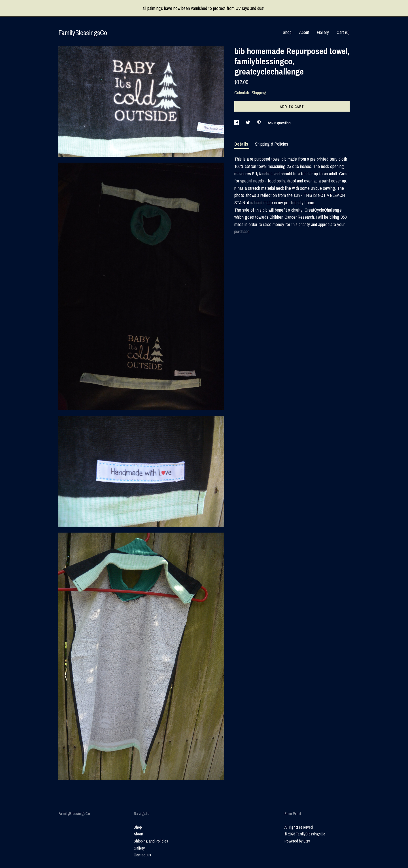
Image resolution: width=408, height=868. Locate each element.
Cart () (343, 32)
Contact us (142, 855)
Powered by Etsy (297, 841)
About (304, 32)
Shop (287, 32)
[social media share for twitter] (248, 123)
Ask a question (279, 123)
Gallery (323, 32)
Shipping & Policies (272, 144)
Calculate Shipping (250, 93)
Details (242, 144)
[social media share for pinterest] (259, 123)
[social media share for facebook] (237, 123)
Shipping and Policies (151, 841)
